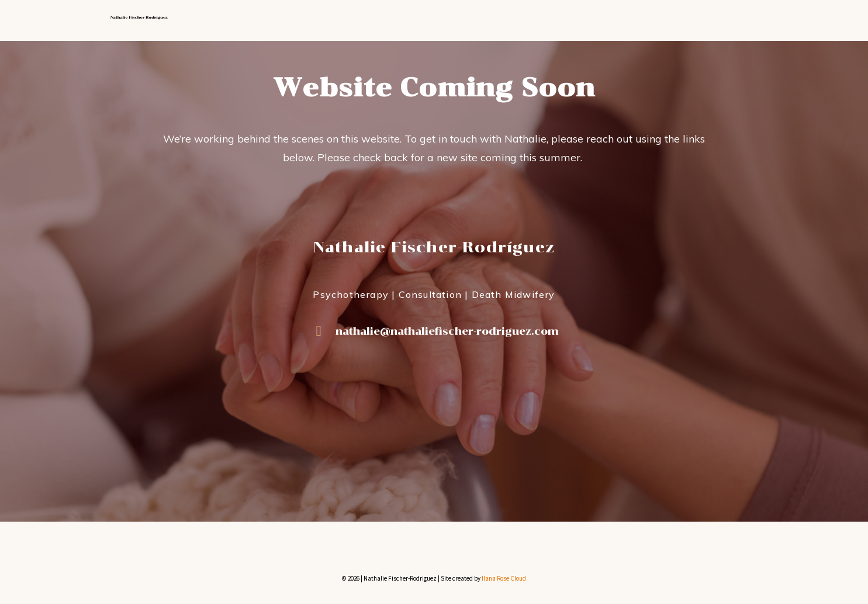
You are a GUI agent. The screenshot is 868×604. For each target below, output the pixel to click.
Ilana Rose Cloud (504, 578)
